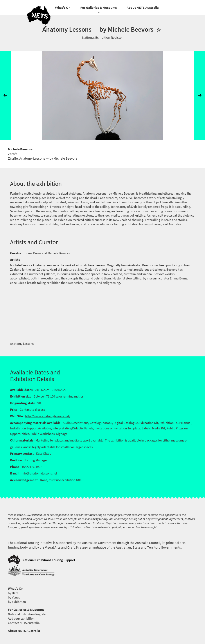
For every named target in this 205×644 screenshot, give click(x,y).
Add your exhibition (21, 618)
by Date (13, 593)
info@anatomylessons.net (39, 473)
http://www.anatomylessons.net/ (48, 416)
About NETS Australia (143, 8)
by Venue (14, 597)
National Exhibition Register (27, 614)
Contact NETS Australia (24, 623)
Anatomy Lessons (22, 344)
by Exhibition (17, 602)
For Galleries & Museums (99, 8)
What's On (63, 8)
